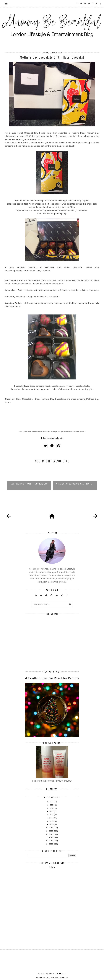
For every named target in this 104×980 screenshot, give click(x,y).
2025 (52, 802)
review (61, 438)
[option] (29, 478)
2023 (52, 808)
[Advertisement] (66, 893)
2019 (52, 821)
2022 (52, 811)
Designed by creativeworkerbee (52, 978)
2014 (51, 837)
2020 (52, 818)
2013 (51, 841)
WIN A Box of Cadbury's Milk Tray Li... (75, 484)
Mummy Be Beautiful (49, 974)
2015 (51, 834)
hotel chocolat (47, 438)
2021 (52, 815)
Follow (52, 867)
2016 (51, 831)
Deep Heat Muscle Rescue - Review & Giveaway (52, 781)
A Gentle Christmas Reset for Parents (52, 678)
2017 (51, 828)
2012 (51, 844)
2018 (52, 824)
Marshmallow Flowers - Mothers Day (29, 484)
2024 (52, 805)
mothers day (55, 438)
